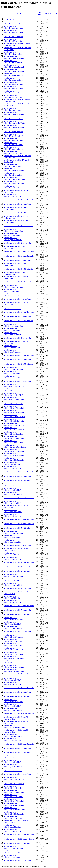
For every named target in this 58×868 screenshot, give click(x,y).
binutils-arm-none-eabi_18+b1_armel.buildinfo (14, 645)
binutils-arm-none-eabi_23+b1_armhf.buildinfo (14, 791)
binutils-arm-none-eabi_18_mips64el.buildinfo (13, 701)
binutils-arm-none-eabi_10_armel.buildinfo (19, 200)
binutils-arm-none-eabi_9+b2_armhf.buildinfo (13, 92)
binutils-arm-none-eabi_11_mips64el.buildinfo (13, 286)
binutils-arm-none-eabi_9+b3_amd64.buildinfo (14, 135)
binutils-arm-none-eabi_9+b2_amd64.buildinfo (14, 79)
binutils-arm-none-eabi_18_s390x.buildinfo (19, 714)
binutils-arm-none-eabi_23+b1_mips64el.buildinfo (15, 800)
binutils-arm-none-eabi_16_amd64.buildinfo (13, 554)
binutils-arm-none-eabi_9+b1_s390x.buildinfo (13, 75)
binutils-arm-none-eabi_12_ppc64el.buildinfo (13, 334)
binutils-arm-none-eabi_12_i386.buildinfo (18, 321)
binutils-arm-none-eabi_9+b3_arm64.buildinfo (13, 139)
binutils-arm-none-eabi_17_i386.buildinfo (18, 614)
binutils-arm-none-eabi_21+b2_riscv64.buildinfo (14, 727)
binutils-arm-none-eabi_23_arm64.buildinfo (13, 830)
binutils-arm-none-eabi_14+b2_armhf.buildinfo (14, 437)
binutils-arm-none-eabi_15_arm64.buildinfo (13, 515)
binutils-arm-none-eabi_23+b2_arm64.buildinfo (14, 817)
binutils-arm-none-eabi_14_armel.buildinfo (19, 472)
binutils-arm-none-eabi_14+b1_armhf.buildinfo (14, 398)
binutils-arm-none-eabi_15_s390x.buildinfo (19, 545)
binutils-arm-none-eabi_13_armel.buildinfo (19, 355)
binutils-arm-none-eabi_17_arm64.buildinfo (13, 601)
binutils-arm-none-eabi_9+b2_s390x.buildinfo (13, 131)
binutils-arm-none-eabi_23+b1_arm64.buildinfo (14, 783)
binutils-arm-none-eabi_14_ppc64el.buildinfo (13, 493)
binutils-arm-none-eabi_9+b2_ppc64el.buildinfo (14, 126)
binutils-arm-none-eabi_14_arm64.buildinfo (13, 468)
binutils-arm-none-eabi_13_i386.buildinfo (18, 364)
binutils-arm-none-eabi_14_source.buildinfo (13, 502)
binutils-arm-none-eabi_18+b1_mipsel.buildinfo (14, 662)
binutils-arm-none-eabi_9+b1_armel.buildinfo (13, 31)
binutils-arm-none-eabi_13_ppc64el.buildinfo (13, 377)
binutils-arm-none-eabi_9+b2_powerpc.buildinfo (14, 122)
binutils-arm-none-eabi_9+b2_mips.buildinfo (13, 109)
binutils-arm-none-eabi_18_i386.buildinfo (18, 696)
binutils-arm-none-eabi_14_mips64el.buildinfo (13, 485)
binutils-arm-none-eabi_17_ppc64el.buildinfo (13, 627)
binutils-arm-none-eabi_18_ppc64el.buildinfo (13, 709)
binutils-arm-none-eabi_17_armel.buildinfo (19, 606)
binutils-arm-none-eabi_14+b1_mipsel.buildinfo (14, 411)
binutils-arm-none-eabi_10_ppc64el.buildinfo (13, 239)
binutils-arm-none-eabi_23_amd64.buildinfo (13, 826)
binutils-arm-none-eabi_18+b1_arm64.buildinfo (14, 640)
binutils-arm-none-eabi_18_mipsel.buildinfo (13, 705)
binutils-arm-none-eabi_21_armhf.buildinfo (19, 748)
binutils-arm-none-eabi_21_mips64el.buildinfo (13, 757)
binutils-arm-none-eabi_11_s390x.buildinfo (19, 299)
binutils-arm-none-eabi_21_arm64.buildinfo (13, 740)
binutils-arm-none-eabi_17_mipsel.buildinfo (13, 623)
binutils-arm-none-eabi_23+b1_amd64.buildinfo (14, 778)
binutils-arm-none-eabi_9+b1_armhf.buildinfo (13, 36)
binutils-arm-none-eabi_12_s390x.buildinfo (19, 338)
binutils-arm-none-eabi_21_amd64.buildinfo (13, 735)
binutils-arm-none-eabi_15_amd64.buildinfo (13, 511)
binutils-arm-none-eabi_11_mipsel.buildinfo (13, 291)
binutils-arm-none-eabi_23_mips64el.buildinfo (13, 848)
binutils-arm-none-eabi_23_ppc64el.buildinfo (13, 852)
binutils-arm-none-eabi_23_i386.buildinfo (18, 843)
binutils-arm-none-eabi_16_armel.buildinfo (19, 563)
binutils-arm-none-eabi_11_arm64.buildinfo (19, 252)
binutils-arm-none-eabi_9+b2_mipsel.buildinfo (14, 118)
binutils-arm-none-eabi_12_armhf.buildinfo (19, 316)
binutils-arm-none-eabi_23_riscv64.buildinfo (13, 856)
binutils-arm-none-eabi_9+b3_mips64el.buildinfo (14, 170)
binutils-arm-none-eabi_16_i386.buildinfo (18, 571)
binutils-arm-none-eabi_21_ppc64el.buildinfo (13, 766)
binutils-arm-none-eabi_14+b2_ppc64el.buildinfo (14, 455)
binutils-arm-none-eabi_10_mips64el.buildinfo (13, 230)
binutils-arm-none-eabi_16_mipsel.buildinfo (13, 580)
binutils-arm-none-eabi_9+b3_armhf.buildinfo (13, 148)
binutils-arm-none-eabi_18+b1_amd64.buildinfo (14, 636)
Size (46, 13)
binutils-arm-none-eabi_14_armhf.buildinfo (19, 476)
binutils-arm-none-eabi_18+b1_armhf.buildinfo (14, 649)
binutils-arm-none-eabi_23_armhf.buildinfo (19, 839)
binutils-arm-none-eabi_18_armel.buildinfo (19, 688)
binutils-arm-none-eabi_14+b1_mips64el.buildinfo (15, 407)
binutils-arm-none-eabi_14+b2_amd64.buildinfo (14, 424)
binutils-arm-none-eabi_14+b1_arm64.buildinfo (14, 390)
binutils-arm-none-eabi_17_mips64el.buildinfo (13, 619)
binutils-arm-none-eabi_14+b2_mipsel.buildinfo (14, 450)
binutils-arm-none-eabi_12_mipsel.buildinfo (13, 329)
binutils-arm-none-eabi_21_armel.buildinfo (19, 744)
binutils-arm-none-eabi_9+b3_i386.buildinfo (13, 152)
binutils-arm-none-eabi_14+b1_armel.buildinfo (14, 394)
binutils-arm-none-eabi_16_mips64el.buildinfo (13, 576)
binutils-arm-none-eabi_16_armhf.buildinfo (19, 567)
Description (53, 13)
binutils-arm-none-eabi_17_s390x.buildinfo (19, 632)
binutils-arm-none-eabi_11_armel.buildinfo (19, 256)
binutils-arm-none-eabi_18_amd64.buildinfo (13, 679)
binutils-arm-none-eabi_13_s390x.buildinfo (19, 381)
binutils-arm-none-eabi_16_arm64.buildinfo (13, 558)
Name (19, 13)
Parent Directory (9, 19)
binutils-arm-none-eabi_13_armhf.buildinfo (19, 360)
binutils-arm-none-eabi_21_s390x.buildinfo (19, 774)
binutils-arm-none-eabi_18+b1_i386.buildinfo (13, 653)
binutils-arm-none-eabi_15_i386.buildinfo (18, 528)
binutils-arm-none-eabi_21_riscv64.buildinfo (13, 770)
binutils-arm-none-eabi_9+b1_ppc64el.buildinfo (14, 70)
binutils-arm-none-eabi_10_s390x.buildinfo (19, 243)
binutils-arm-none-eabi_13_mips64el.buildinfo (13, 368)
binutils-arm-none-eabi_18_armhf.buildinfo (19, 692)
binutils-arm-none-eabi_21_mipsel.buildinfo (13, 761)
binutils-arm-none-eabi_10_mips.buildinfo (18, 226)
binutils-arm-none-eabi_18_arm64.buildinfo (13, 683)
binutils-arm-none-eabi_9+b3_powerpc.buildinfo (14, 178)
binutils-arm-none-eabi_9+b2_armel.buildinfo (13, 88)
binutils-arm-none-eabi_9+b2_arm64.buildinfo (13, 83)
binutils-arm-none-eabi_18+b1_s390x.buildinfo (14, 671)
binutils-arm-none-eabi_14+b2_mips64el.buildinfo (15, 446)
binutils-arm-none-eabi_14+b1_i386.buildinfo (13, 403)
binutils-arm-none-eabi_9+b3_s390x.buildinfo (13, 187)
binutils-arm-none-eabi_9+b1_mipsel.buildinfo (14, 62)
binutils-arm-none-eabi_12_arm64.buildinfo (13, 308)
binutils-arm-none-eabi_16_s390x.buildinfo (19, 588)
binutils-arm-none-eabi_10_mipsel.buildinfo (13, 234)
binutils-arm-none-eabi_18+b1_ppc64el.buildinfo (14, 666)
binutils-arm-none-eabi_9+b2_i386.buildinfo (13, 96)
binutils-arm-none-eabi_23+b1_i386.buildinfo (13, 796)
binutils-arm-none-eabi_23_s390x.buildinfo (19, 860)
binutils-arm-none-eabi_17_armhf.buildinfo (19, 610)
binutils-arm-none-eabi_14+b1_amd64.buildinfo (14, 386)
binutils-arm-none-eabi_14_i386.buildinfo (18, 481)
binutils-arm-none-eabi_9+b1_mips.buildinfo (13, 53)
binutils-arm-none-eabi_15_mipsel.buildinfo (13, 537)
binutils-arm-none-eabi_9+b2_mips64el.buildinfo (14, 114)
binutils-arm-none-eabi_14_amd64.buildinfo (13, 463)
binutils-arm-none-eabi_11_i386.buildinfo (18, 269)
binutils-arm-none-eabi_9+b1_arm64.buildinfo (13, 27)
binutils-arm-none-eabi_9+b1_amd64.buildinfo (14, 23)
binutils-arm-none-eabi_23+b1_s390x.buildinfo (14, 813)
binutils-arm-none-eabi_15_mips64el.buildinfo (13, 532)
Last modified (39, 13)
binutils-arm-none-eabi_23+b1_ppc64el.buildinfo (14, 804)
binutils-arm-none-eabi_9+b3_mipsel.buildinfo (14, 174)
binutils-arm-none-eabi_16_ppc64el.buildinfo (13, 584)
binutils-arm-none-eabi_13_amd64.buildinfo (13, 347)
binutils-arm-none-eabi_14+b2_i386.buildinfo (13, 442)
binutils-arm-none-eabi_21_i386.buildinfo (18, 753)
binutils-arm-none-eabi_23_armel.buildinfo (19, 835)
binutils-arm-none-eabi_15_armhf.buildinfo (19, 524)
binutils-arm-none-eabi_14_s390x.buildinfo (19, 498)
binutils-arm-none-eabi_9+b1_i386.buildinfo (13, 40)
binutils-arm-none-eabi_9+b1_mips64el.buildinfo (14, 57)
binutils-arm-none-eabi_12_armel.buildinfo (19, 312)
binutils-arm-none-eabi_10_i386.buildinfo (18, 213)
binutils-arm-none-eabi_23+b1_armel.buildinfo (14, 787)
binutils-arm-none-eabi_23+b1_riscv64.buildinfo (14, 809)
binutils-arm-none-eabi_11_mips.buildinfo (18, 282)
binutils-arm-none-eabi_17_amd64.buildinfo (13, 597)
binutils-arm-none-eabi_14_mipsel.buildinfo (13, 489)
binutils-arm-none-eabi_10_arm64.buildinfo (13, 196)
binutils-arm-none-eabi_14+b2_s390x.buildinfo (14, 459)
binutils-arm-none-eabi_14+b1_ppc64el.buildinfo (14, 416)
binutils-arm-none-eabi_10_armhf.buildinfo (19, 204)
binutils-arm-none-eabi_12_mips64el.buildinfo (13, 325)
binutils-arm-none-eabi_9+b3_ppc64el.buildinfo (14, 183)
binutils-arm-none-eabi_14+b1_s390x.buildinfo (14, 420)
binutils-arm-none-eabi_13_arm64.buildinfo (13, 351)
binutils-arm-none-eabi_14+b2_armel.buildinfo (14, 433)
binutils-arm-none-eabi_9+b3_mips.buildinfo (13, 165)
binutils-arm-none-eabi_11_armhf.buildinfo (19, 260)
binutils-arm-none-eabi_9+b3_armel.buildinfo (13, 144)
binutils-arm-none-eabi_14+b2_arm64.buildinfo (14, 429)
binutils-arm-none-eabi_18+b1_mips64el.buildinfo (15, 658)
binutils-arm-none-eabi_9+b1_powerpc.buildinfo (14, 66)
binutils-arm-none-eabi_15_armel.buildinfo (19, 519)
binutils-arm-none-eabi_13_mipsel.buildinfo (13, 373)
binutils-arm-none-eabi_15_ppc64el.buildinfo (13, 541)
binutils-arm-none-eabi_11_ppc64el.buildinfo (13, 295)
